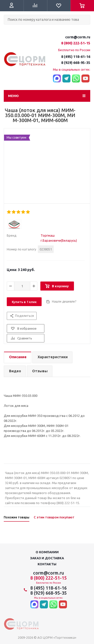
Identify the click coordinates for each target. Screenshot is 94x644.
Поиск (7, 29)
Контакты (47, 564)
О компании (47, 552)
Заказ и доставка (47, 558)
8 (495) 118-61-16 (76, 57)
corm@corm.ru (78, 37)
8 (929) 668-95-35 (76, 63)
